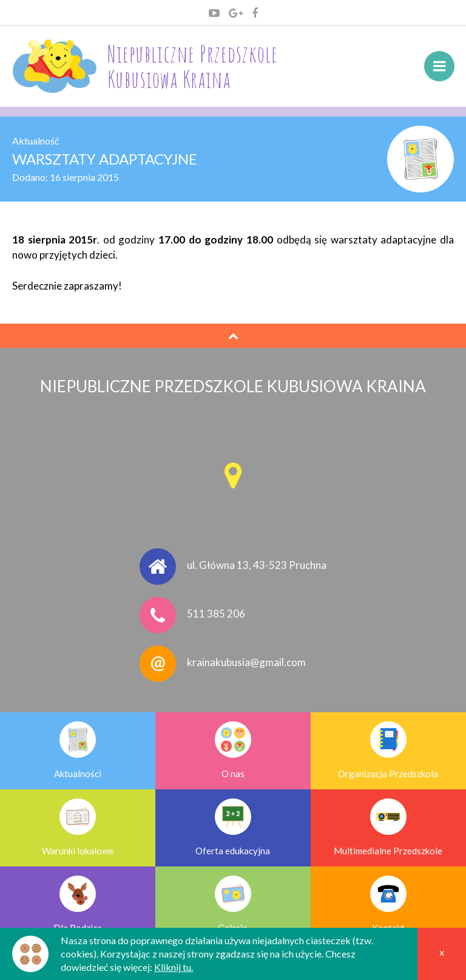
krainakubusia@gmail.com (246, 663)
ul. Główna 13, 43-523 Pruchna (257, 566)
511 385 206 (216, 614)
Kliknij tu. (174, 967)
